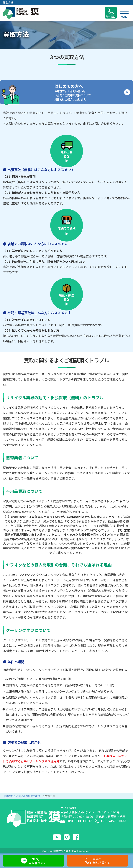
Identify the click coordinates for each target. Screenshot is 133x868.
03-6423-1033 (110, 821)
